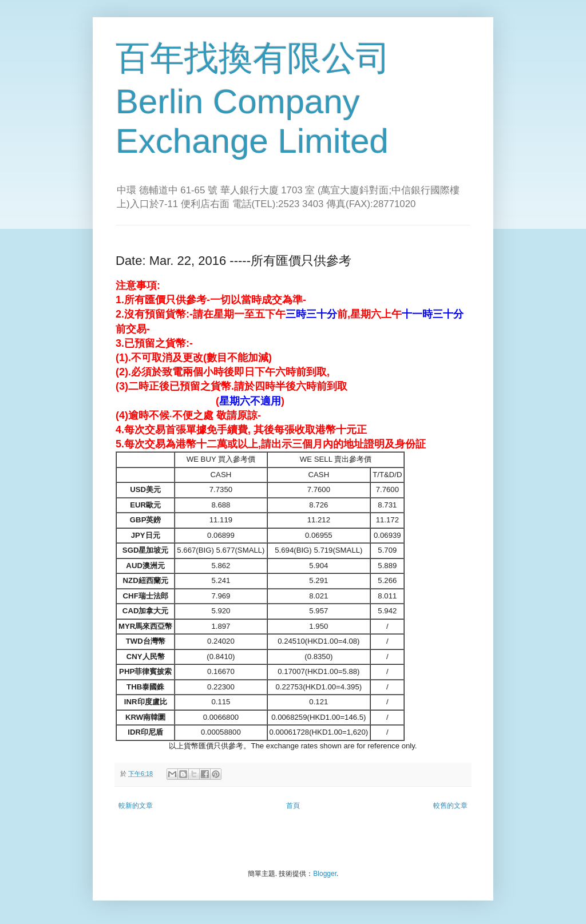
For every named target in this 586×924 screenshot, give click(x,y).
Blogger (325, 874)
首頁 (293, 806)
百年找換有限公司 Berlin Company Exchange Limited (253, 100)
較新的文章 (136, 806)
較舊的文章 (450, 806)
